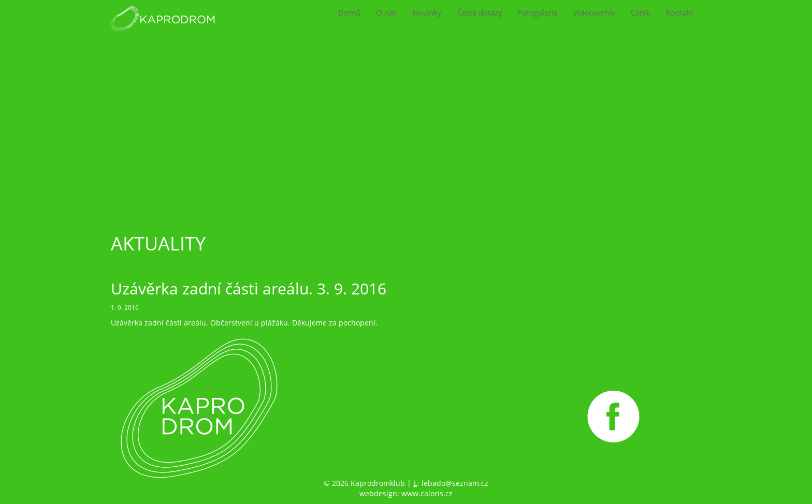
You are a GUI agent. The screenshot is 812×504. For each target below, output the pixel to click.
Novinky (427, 13)
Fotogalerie (538, 13)
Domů (349, 13)
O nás (386, 13)
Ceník (641, 13)
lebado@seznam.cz (455, 483)
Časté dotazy (480, 13)
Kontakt (680, 13)
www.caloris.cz (427, 493)
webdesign (378, 493)
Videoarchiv (594, 13)
